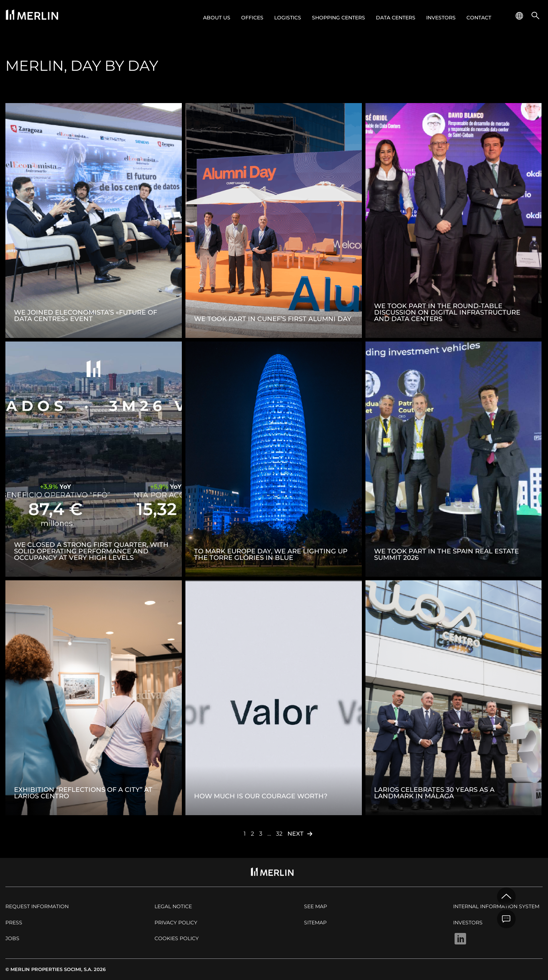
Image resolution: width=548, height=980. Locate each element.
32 (279, 834)
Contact (479, 18)
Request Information (37, 906)
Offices (252, 18)
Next (295, 834)
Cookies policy (177, 938)
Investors (441, 18)
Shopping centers (339, 18)
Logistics (288, 18)
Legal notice (173, 906)
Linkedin (460, 939)
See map (316, 906)
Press (14, 923)
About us (217, 18)
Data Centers (396, 18)
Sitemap (315, 923)
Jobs (12, 938)
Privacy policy (176, 923)
